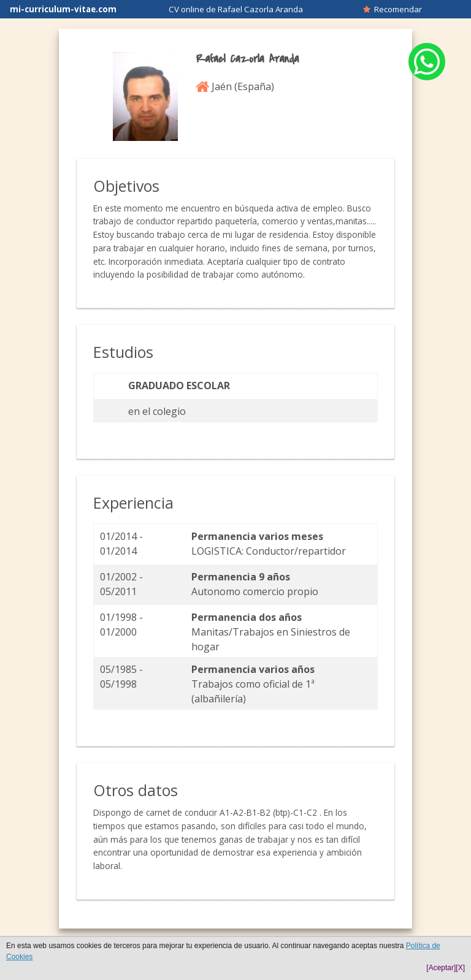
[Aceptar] (441, 968)
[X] (460, 968)
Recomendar (392, 9)
